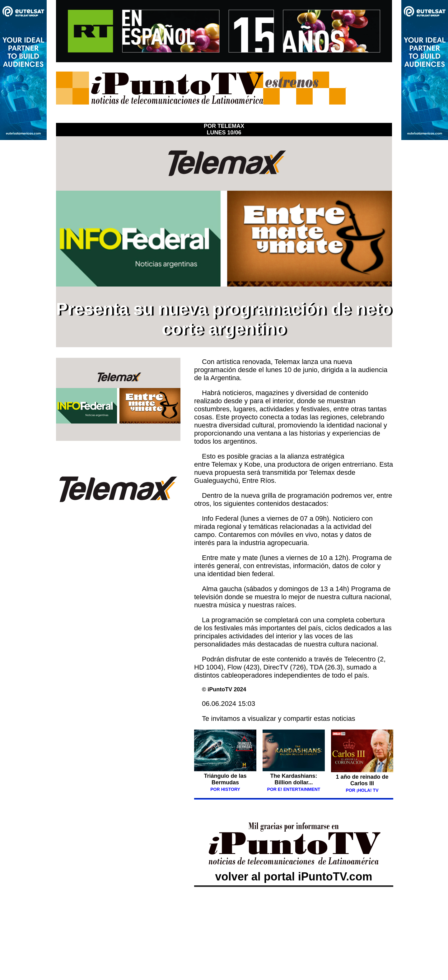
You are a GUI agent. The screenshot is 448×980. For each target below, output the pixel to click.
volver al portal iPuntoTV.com (294, 870)
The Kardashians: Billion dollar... (294, 779)
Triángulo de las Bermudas (225, 779)
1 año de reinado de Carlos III (362, 780)
